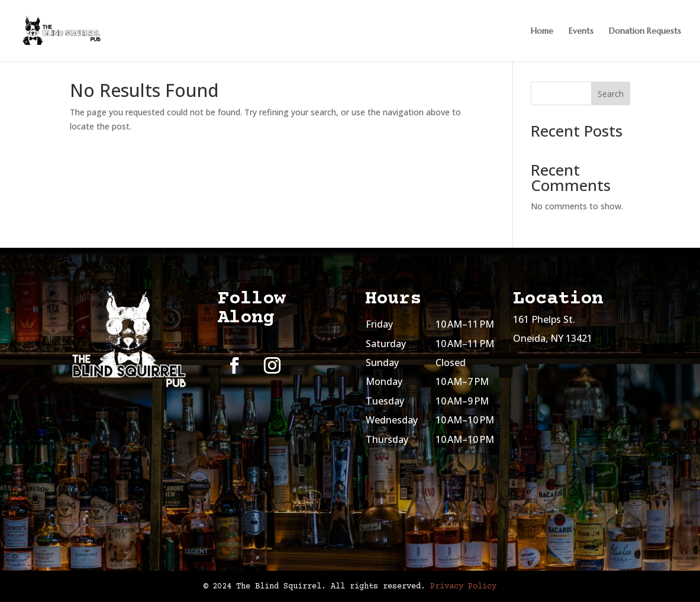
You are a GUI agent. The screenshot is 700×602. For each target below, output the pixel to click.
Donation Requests (645, 31)
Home (542, 31)
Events (581, 31)
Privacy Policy (463, 587)
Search (611, 94)
